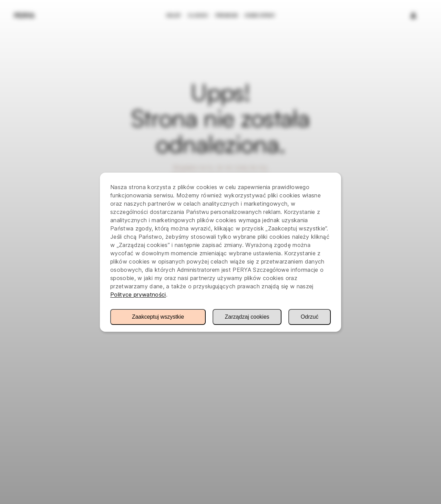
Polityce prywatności (138, 295)
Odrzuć (310, 317)
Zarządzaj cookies (247, 317)
